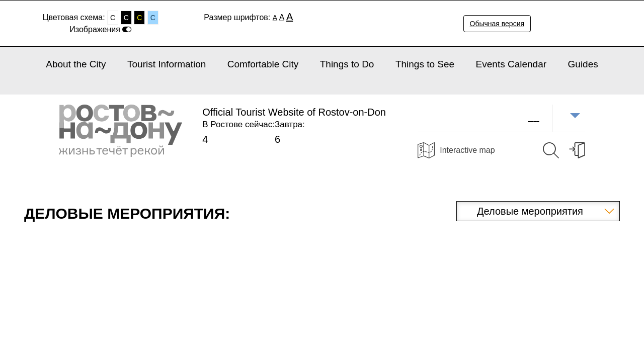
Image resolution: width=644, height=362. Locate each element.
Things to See (425, 64)
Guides (583, 64)
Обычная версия (497, 24)
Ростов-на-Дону (120, 131)
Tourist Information (167, 64)
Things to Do (347, 64)
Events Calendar (511, 64)
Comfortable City (263, 64)
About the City (76, 64)
